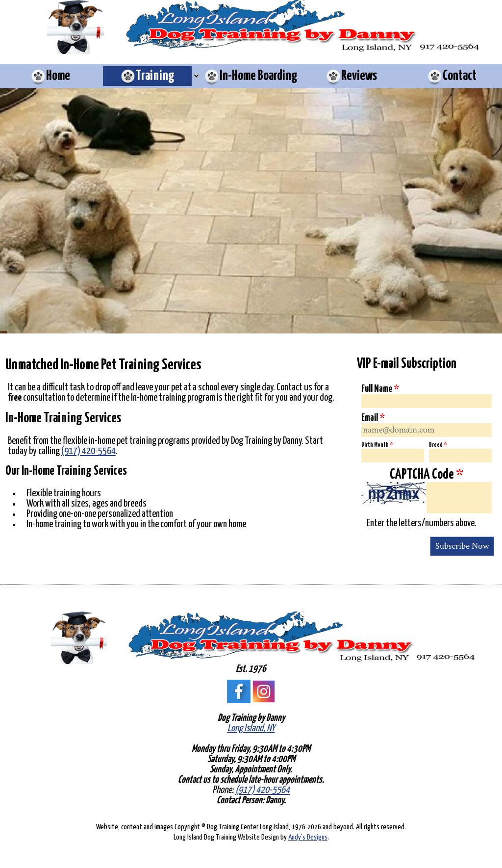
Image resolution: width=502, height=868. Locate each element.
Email (373, 418)
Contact (460, 76)
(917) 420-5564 (88, 451)
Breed (438, 445)
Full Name (380, 389)
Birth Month (377, 445)
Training (155, 76)
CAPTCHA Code (427, 475)
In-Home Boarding (259, 76)
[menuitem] (50, 76)
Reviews (359, 76)
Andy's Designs (308, 837)
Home (58, 76)
